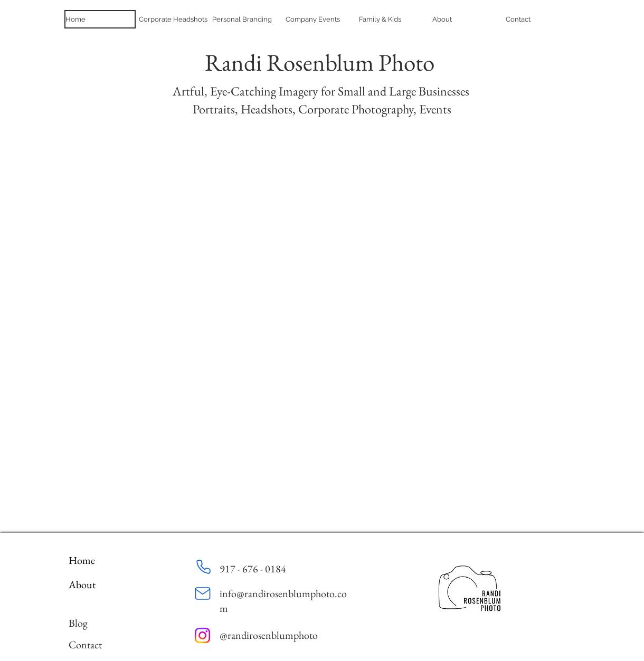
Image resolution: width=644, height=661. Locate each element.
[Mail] (203, 593)
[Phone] (203, 567)
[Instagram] (202, 635)
